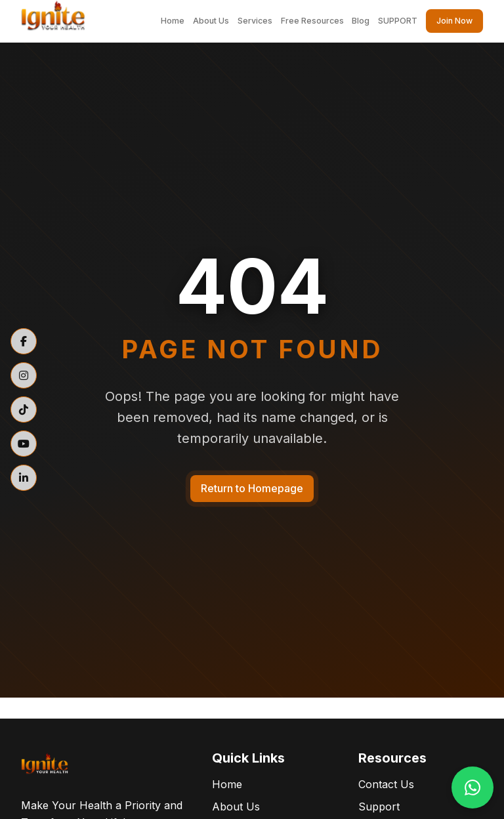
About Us (211, 21)
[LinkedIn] (24, 478)
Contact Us (386, 784)
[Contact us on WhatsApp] (472, 787)
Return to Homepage (252, 488)
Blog (361, 21)
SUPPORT (398, 21)
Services (255, 21)
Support (379, 807)
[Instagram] (24, 375)
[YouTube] (24, 444)
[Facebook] (24, 341)
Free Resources (312, 21)
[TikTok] (24, 409)
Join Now (454, 21)
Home (173, 21)
